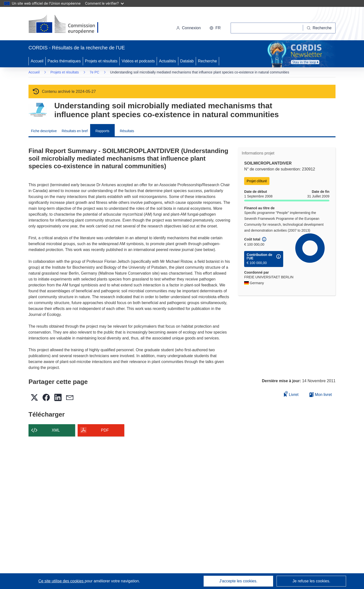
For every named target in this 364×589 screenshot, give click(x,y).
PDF (105, 430)
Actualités (167, 61)
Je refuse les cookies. (311, 581)
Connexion (189, 28)
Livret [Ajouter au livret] (291, 394)
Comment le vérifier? (104, 3)
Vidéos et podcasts (138, 61)
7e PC (94, 72)
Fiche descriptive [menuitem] (44, 131)
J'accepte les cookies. (238, 581)
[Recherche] (319, 28)
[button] (215, 28)
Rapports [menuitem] (102, 131)
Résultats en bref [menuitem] (75, 131)
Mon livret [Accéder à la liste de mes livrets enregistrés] (321, 395)
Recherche (207, 61)
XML (56, 430)
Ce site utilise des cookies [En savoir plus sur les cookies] (62, 581)
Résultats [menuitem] (127, 131)
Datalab (187, 61)
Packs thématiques (64, 61)
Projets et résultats (101, 61)
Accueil (37, 61)
